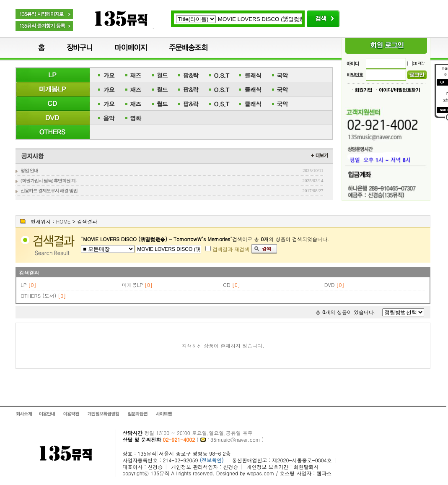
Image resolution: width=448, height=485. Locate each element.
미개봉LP (132, 285)
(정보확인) (211, 460)
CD (227, 285)
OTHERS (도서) (38, 296)
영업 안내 (29, 170)
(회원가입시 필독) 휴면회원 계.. (49, 180)
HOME (63, 221)
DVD (330, 285)
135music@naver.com (234, 439)
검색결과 (29, 272)
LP (23, 285)
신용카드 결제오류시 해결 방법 (49, 190)
